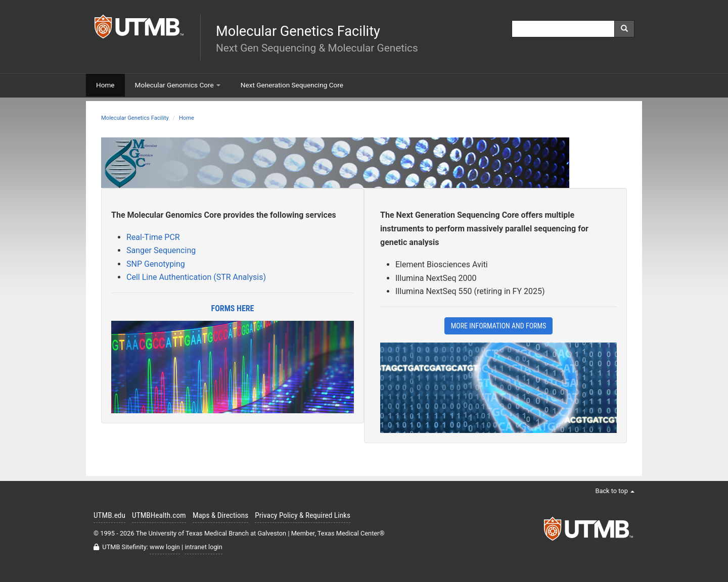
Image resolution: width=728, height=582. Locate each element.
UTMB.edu (109, 515)
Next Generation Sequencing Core (292, 85)
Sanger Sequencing (161, 250)
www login (165, 547)
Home (187, 118)
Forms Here (233, 308)
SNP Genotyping (156, 264)
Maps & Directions (220, 515)
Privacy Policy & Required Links (303, 515)
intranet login (203, 547)
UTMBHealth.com (159, 515)
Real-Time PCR (153, 237)
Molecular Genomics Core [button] (178, 85)
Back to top (615, 491)
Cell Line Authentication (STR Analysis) (196, 277)
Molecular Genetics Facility (135, 118)
